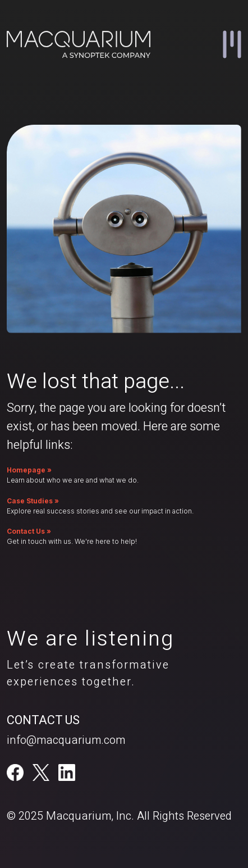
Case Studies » (33, 501)
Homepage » (29, 470)
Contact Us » (29, 531)
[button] (232, 44)
